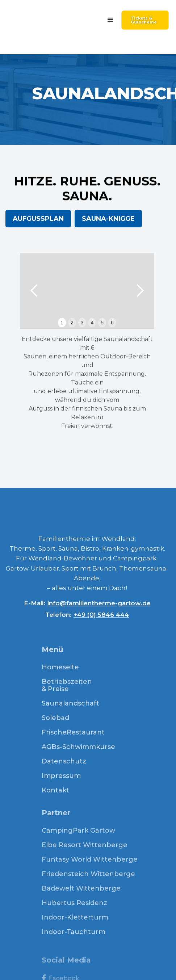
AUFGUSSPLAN (38, 219)
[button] (110, 20)
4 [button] (92, 323)
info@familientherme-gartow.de (99, 606)
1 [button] (62, 323)
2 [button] (72, 323)
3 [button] (82, 323)
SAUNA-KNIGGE (108, 219)
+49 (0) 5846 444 (101, 618)
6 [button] (112, 323)
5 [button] (102, 323)
